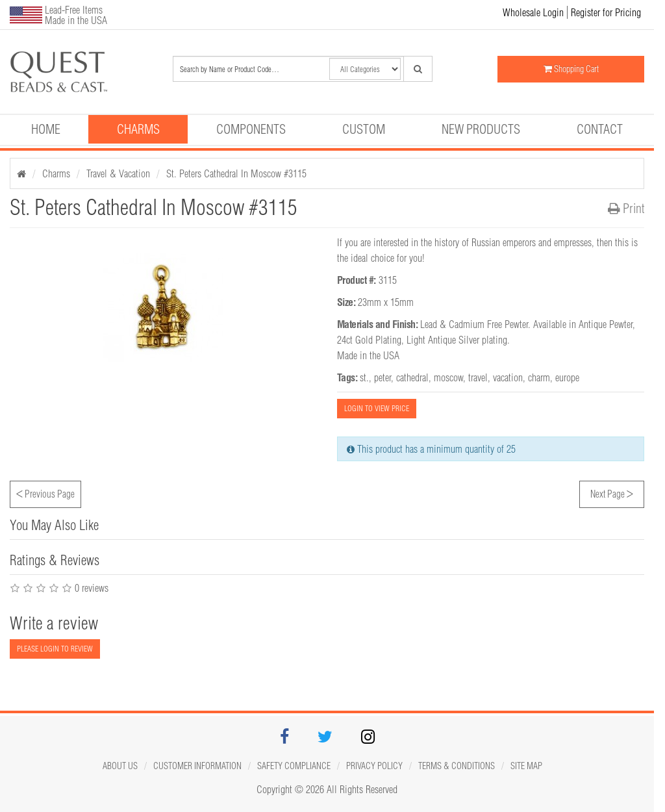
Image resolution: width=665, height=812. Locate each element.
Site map (526, 766)
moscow (448, 377)
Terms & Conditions (457, 766)
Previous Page (45, 492)
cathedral (412, 377)
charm (539, 377)
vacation (508, 377)
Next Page (612, 492)
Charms (138, 129)
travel (478, 377)
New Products (481, 129)
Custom (364, 129)
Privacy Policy (374, 766)
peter (383, 377)
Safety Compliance (294, 766)
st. (364, 377)
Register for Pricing (606, 12)
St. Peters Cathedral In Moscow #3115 (236, 173)
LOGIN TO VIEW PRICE (377, 408)
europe (567, 377)
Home (46, 129)
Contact (600, 129)
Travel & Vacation (118, 173)
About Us (120, 766)
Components (251, 129)
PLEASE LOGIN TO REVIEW (55, 649)
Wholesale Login (533, 12)
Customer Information (197, 766)
